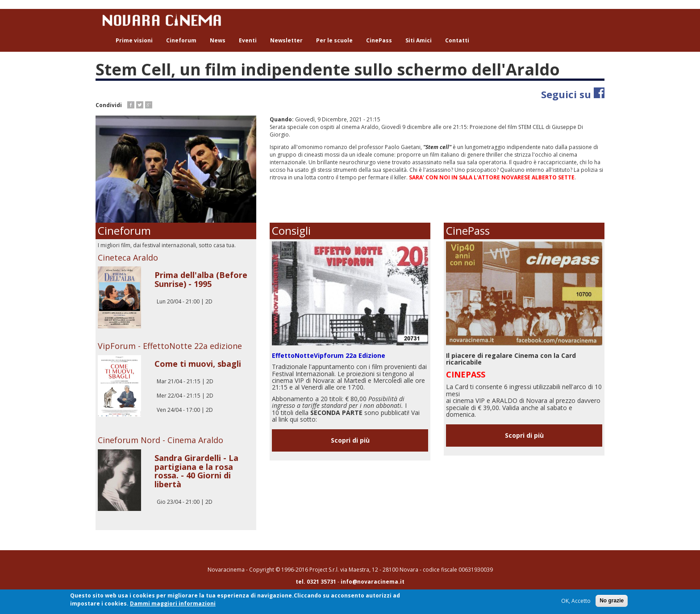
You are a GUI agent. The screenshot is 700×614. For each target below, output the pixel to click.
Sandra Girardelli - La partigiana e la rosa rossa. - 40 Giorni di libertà (196, 471)
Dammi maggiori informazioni (173, 604)
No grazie (612, 601)
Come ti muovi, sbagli (198, 364)
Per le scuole (334, 40)
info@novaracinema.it (373, 582)
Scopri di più (350, 440)
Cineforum (181, 40)
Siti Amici (419, 40)
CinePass (379, 40)
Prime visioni (134, 40)
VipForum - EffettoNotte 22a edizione (170, 346)
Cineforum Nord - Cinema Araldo (160, 440)
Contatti (457, 40)
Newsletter (286, 40)
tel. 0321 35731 (316, 582)
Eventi (248, 40)
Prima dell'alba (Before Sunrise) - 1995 (201, 279)
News (218, 40)
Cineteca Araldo (128, 257)
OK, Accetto (576, 601)
